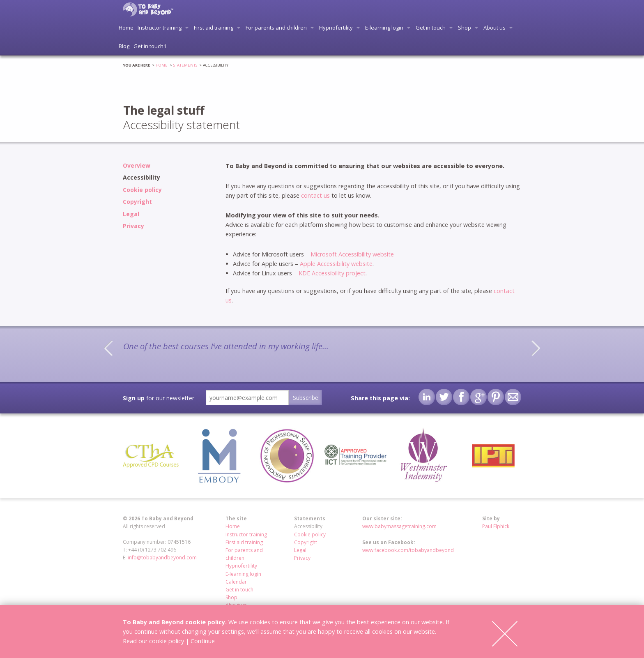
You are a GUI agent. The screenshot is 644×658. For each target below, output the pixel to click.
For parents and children (276, 28)
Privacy (133, 226)
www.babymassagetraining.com (399, 526)
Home (126, 28)
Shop (465, 28)
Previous (108, 348)
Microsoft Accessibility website (352, 254)
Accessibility (141, 177)
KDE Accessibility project (332, 273)
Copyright (137, 202)
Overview (137, 165)
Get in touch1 (150, 46)
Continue (203, 641)
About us (494, 28)
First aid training (214, 28)
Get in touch (431, 28)
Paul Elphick (496, 526)
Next (536, 348)
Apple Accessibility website (336, 264)
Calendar (236, 582)
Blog (124, 46)
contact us (315, 195)
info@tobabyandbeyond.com (162, 558)
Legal (131, 214)
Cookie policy (142, 190)
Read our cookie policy (153, 641)
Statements (185, 65)
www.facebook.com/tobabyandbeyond (408, 550)
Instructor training (160, 28)
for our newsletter (159, 398)
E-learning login (384, 28)
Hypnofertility (336, 28)
